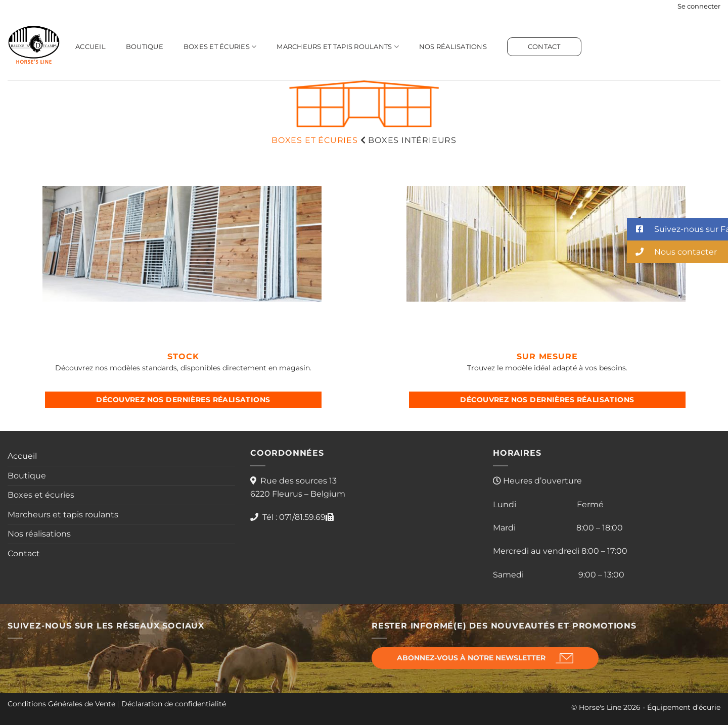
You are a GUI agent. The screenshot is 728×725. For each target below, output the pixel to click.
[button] (699, 7)
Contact (544, 47)
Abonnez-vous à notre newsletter (471, 658)
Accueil (90, 47)
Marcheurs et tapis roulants (337, 47)
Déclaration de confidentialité (174, 704)
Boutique (145, 47)
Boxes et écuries (220, 47)
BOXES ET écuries (315, 140)
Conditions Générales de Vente (61, 704)
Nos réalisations (453, 47)
